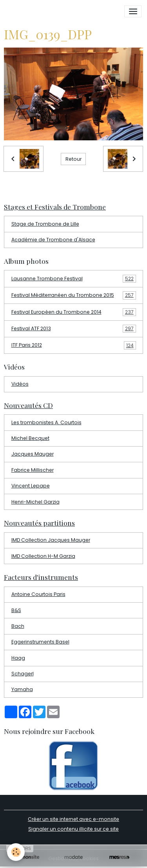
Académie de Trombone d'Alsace (53, 240)
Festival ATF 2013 (74, 329)
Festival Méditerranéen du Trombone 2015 (74, 295)
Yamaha (22, 689)
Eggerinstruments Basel (40, 642)
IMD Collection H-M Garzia (43, 556)
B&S (16, 610)
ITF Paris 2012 (74, 345)
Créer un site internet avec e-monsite (73, 819)
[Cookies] (16, 852)
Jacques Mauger (33, 454)
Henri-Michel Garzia (35, 502)
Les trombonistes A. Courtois (46, 422)
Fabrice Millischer (33, 470)
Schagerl (23, 674)
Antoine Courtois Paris (38, 594)
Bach (18, 626)
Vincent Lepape (31, 486)
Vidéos (20, 384)
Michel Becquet (30, 438)
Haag (18, 658)
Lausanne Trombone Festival (74, 279)
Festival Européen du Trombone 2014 (74, 312)
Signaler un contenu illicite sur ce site (73, 829)
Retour (73, 159)
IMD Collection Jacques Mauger (51, 540)
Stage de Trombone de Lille (45, 224)
